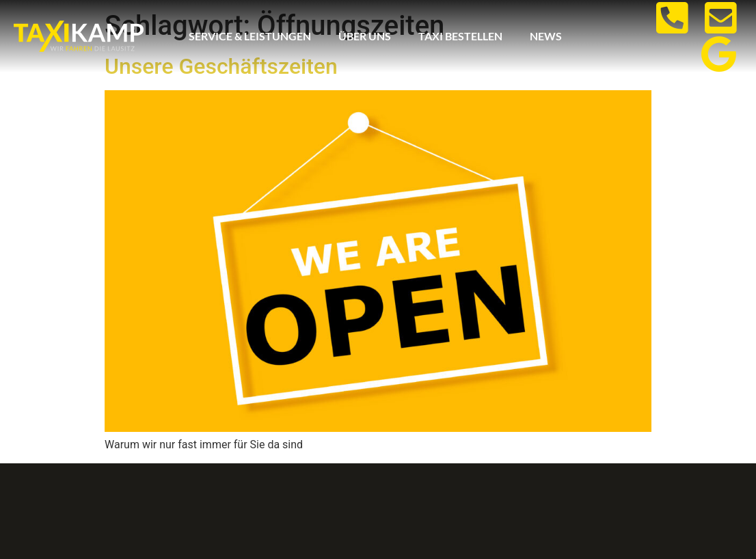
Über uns (365, 36)
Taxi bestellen (460, 36)
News (546, 36)
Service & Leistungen (250, 36)
